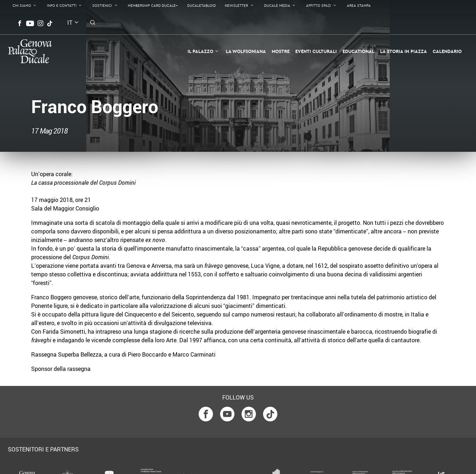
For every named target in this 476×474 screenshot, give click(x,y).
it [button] (70, 23)
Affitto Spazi (319, 6)
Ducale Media (277, 6)
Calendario (447, 51)
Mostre (281, 51)
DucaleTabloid (201, 6)
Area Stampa (359, 6)
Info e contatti (62, 6)
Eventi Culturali (316, 51)
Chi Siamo (22, 6)
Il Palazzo (200, 51)
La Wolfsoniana (246, 51)
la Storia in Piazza (404, 51)
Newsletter (236, 6)
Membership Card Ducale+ (153, 6)
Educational (358, 51)
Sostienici (102, 6)
